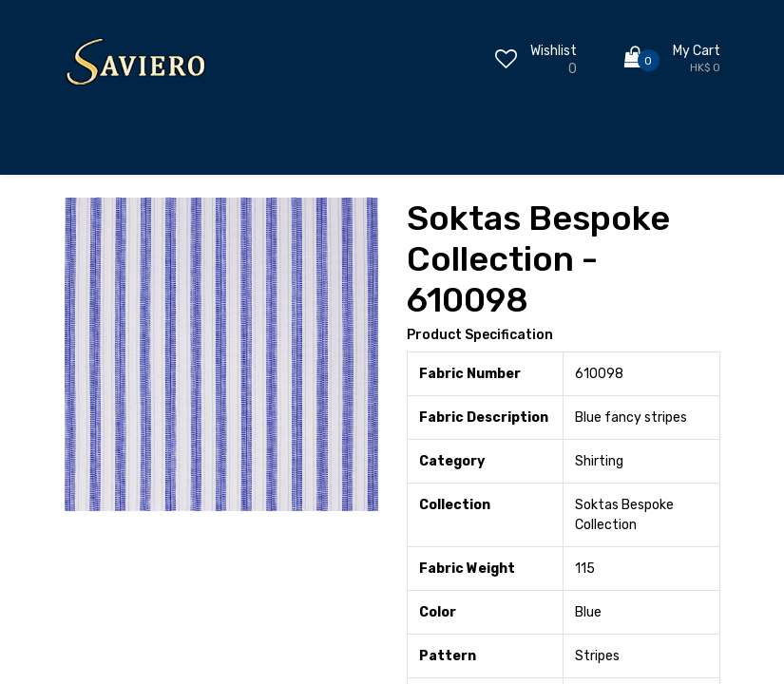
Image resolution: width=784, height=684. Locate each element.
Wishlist (554, 51)
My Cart (697, 51)
